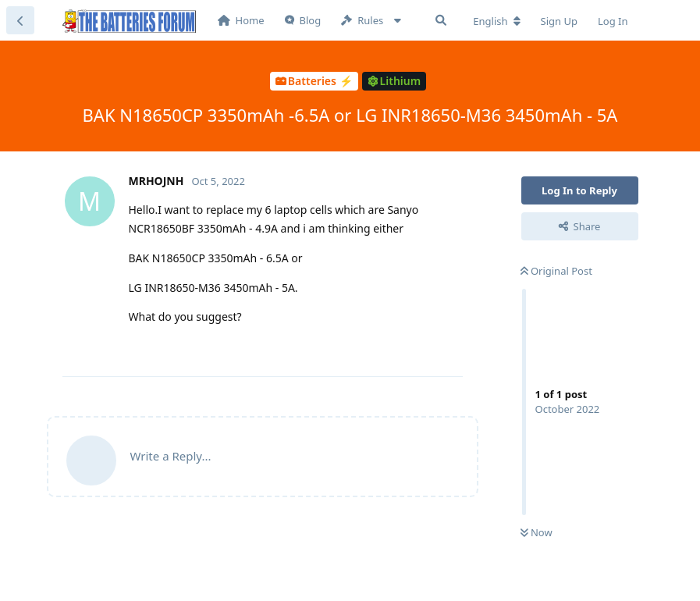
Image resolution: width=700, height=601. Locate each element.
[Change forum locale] (496, 21)
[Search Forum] (441, 20)
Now (537, 532)
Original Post (556, 271)
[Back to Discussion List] (20, 20)
